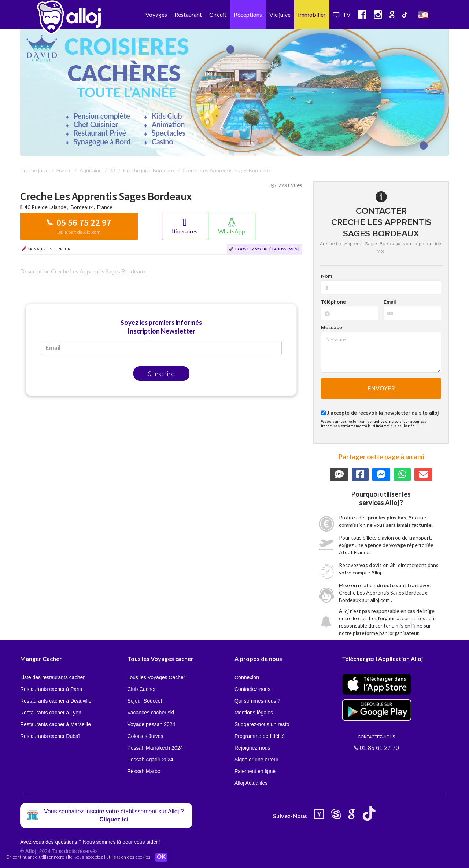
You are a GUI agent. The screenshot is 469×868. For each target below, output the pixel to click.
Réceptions (248, 14)
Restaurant (188, 14)
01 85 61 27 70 (377, 743)
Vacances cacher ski (151, 713)
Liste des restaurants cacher (52, 677)
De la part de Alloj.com (79, 232)
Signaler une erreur (256, 759)
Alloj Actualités (251, 783)
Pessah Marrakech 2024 (155, 748)
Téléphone (333, 302)
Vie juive (280, 14)
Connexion (247, 677)
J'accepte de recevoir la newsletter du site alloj (383, 413)
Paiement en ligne (255, 771)
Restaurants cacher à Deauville (56, 701)
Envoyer (381, 389)
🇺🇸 (423, 14)
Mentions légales (254, 713)
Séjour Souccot (145, 701)
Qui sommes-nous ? (257, 701)
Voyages (156, 14)
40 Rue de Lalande (46, 207)
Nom (326, 276)
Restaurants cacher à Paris (51, 689)
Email (390, 302)
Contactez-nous (252, 689)
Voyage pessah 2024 (152, 724)
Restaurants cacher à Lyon (51, 713)
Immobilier (312, 14)
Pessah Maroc (144, 771)
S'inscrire (161, 374)
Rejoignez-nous (252, 748)
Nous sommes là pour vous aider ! (122, 842)
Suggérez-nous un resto (262, 724)
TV (342, 14)
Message (332, 328)
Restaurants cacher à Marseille (56, 724)
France (105, 207)
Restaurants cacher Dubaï (50, 736)
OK (161, 857)
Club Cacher (142, 689)
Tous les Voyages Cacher (156, 677)
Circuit (218, 14)
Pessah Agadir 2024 (150, 759)
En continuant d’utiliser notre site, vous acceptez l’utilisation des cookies (78, 857)
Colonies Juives (145, 736)
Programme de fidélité (260, 736)
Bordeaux (82, 207)
